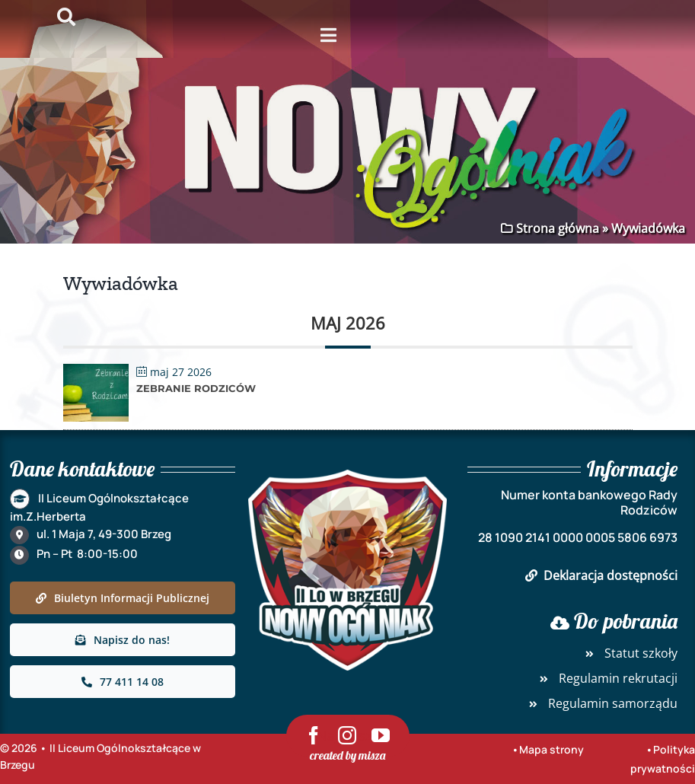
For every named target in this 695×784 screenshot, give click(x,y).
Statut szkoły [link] (629, 653)
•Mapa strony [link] (548, 749)
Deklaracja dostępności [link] (601, 575)
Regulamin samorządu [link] (601, 703)
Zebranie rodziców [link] (196, 389)
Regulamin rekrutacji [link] (606, 678)
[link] (96, 374)
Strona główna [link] (555, 228)
